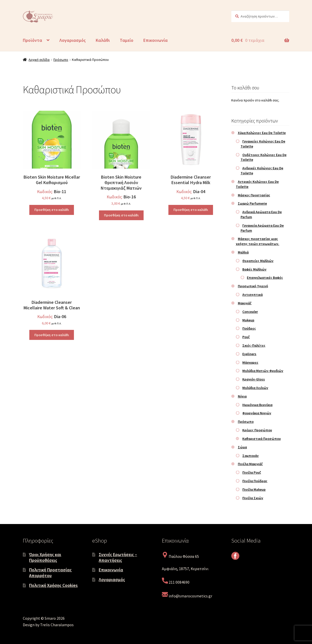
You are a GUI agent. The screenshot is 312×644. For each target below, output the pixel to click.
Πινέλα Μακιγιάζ (250, 464)
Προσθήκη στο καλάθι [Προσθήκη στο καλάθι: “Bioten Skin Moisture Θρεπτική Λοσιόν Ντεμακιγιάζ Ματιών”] (121, 215)
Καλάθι (103, 40)
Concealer (250, 312)
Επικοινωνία (155, 40)
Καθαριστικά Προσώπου (262, 439)
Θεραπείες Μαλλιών (258, 261)
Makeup (248, 320)
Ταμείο (127, 40)
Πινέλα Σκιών (253, 498)
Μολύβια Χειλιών (255, 388)
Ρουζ (246, 337)
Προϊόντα (32, 40)
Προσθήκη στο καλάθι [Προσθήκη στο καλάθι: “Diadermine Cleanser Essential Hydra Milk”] (191, 210)
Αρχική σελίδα (39, 60)
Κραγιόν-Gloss (254, 379)
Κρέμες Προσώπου (257, 430)
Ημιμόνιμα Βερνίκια (257, 405)
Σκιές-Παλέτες (254, 345)
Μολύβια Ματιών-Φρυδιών (263, 371)
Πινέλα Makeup (254, 489)
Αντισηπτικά (252, 295)
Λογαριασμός (73, 40)
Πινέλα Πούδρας (255, 481)
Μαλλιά (243, 252)
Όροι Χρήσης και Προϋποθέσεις (45, 557)
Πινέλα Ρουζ (252, 472)
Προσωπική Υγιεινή (253, 286)
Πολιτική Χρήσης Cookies (53, 585)
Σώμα (242, 447)
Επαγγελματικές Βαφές (265, 278)
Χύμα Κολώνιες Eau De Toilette (262, 133)
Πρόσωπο (61, 60)
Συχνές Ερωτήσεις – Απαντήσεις (118, 557)
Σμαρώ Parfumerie (252, 203)
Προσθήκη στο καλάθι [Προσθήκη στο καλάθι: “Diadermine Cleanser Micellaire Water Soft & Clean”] (52, 335)
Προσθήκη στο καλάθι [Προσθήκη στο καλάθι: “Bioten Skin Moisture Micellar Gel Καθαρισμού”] (52, 210)
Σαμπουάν (250, 456)
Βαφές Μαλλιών (254, 269)
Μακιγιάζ (245, 303)
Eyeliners (249, 354)
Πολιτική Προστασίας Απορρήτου (50, 573)
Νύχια (242, 396)
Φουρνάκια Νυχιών (257, 413)
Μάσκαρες (250, 362)
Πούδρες (249, 328)
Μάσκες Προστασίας (254, 195)
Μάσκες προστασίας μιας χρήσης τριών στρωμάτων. (257, 241)
